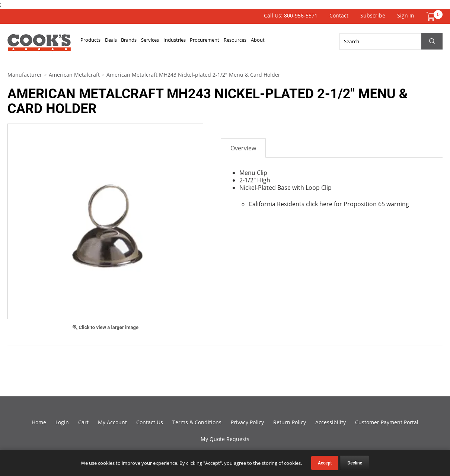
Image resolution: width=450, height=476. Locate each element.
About (306, 41)
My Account (112, 422)
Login (62, 422)
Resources (277, 41)
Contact (339, 15)
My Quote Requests (225, 439)
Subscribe (373, 15)
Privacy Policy (247, 422)
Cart (83, 422)
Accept (325, 463)
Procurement (239, 41)
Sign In (406, 15)
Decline (355, 463)
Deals (120, 41)
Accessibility (331, 422)
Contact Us (150, 422)
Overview (243, 148)
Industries (202, 41)
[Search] (391, 41)
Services (171, 41)
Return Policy (290, 422)
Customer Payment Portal (387, 422)
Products (94, 41)
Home (39, 422)
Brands (144, 41)
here (326, 204)
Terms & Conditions (197, 422)
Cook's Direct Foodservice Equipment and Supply (39, 45)
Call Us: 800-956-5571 (291, 15)
